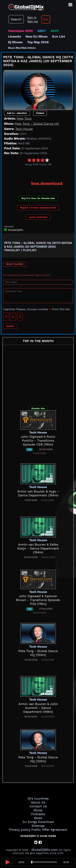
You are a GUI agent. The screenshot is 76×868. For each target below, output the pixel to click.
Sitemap (38, 826)
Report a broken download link (38, 208)
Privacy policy (20, 830)
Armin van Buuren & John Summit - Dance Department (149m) (38, 708)
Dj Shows (15, 42)
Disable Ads (38, 408)
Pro (46, 19)
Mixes (38, 810)
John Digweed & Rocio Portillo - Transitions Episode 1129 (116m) (38, 440)
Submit (10, 326)
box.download (47, 183)
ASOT (55, 31)
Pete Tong (24, 118)
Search (16, 19)
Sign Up (33, 21)
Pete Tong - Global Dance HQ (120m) (38, 653)
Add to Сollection (17, 113)
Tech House (24, 129)
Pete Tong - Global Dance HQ (37, 124)
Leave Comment (38, 217)
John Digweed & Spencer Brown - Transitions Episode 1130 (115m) (38, 600)
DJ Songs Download (38, 822)
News (38, 818)
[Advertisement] (39, 172)
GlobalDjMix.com (44, 850)
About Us (38, 802)
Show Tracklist (15, 264)
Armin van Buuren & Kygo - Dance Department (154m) (38, 493)
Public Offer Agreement (49, 830)
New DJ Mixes (37, 36)
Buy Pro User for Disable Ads (38, 198)
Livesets (15, 36)
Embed (40, 113)
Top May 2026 (38, 42)
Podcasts (38, 814)
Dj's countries (38, 798)
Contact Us (38, 806)
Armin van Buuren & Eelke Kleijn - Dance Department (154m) (38, 548)
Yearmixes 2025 (20, 31)
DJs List (59, 36)
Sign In (32, 17)
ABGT (42, 31)
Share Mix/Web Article (22, 48)
